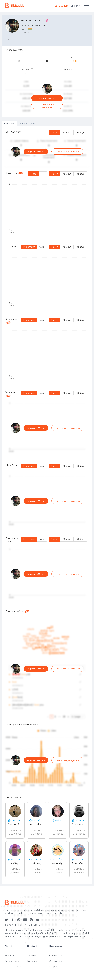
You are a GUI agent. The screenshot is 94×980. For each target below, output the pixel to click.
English (76, 6)
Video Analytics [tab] (27, 124)
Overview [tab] (9, 124)
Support (54, 968)
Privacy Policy (12, 962)
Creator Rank (56, 957)
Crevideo (32, 957)
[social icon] (6, 921)
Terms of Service (13, 968)
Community (56, 962)
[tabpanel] (47, 505)
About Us (9, 957)
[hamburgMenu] (86, 5)
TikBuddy (32, 962)
